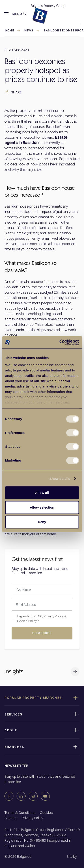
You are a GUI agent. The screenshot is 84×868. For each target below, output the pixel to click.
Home (13, 30)
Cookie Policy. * (28, 621)
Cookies (46, 812)
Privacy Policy (54, 616)
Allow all (42, 493)
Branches (14, 747)
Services (13, 714)
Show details (60, 479)
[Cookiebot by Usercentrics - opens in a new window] (60, 342)
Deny (42, 522)
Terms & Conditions (20, 812)
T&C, (40, 616)
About (11, 730)
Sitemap (11, 818)
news (32, 30)
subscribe (42, 633)
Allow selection (42, 507)
